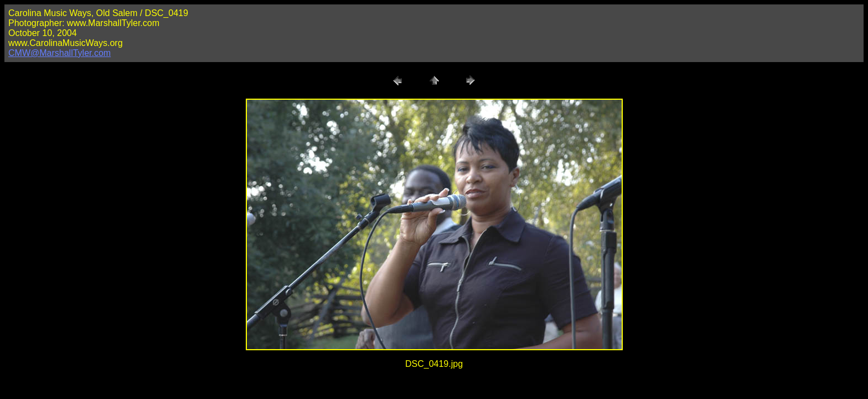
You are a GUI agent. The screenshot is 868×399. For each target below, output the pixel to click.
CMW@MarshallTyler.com (60, 53)
